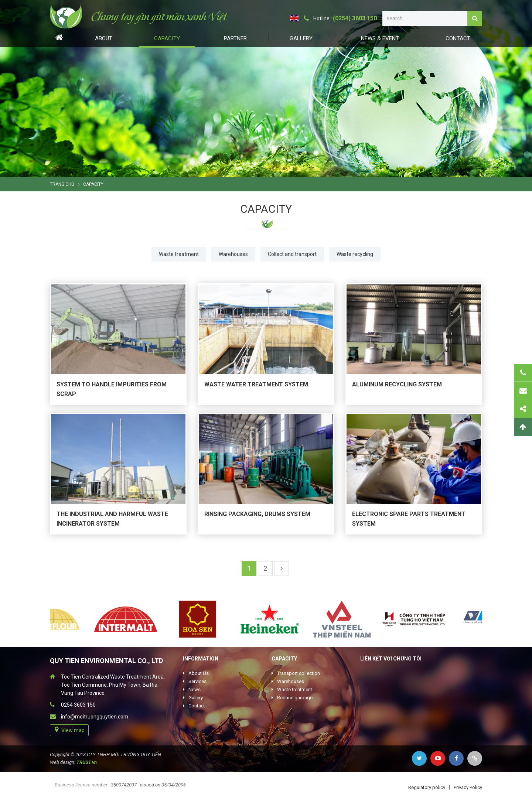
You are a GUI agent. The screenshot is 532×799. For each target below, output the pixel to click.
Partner (235, 38)
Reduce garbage (295, 698)
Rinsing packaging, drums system (257, 514)
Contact (458, 38)
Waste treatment (179, 254)
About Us (199, 673)
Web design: (63, 762)
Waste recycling (355, 254)
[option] (266, 89)
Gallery (301, 38)
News (195, 689)
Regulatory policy (427, 787)
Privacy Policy (468, 787)
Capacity (167, 38)
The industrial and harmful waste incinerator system (112, 519)
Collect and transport (292, 254)
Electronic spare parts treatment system (409, 519)
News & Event (380, 38)
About (104, 38)
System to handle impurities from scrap (112, 389)
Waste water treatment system (256, 384)
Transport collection (299, 673)
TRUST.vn (87, 762)
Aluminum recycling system (397, 384)
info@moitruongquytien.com (95, 717)
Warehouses (233, 254)
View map (73, 730)
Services (197, 681)
